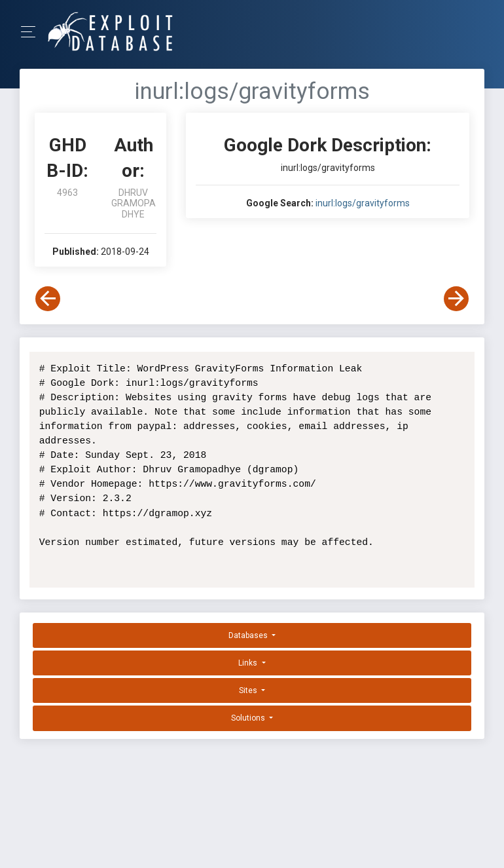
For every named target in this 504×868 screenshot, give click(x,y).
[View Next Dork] (456, 299)
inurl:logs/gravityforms (363, 203)
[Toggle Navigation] (32, 32)
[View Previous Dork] (48, 299)
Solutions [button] (249, 718)
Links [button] (249, 663)
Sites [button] (249, 690)
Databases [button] (249, 635)
